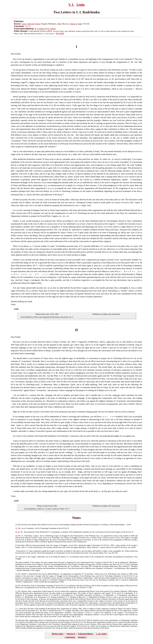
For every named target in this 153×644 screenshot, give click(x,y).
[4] (26, 82)
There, (15, 246)
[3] (84, 79)
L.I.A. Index (101, 634)
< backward (70, 637)
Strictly (16, 97)
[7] (46, 188)
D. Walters (52, 29)
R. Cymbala (39, 29)
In (14, 436)
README (60, 34)
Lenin (81, 5)
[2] (134, 59)
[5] (49, 88)
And (15, 151)
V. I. (71, 5)
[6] (88, 108)
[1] (63, 194)
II (76, 330)
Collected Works (85, 634)
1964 (59, 24)
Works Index (58, 634)
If (14, 288)
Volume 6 (73, 24)
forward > (82, 637)
